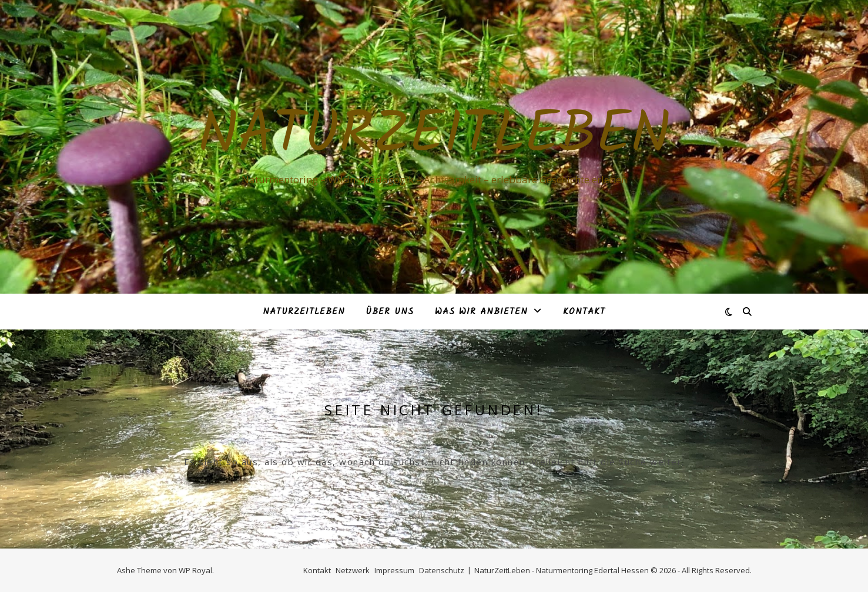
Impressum (394, 570)
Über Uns (390, 312)
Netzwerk (353, 570)
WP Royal (195, 570)
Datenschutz (442, 570)
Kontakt (584, 312)
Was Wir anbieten (481, 312)
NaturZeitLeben (434, 136)
